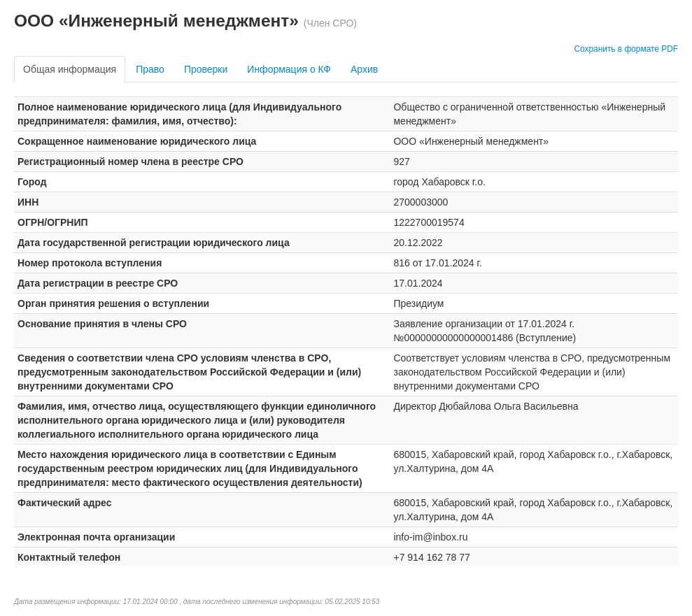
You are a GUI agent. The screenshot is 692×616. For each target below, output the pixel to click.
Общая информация (70, 69)
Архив (364, 69)
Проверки (206, 69)
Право (150, 69)
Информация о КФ (289, 69)
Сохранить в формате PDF (626, 49)
